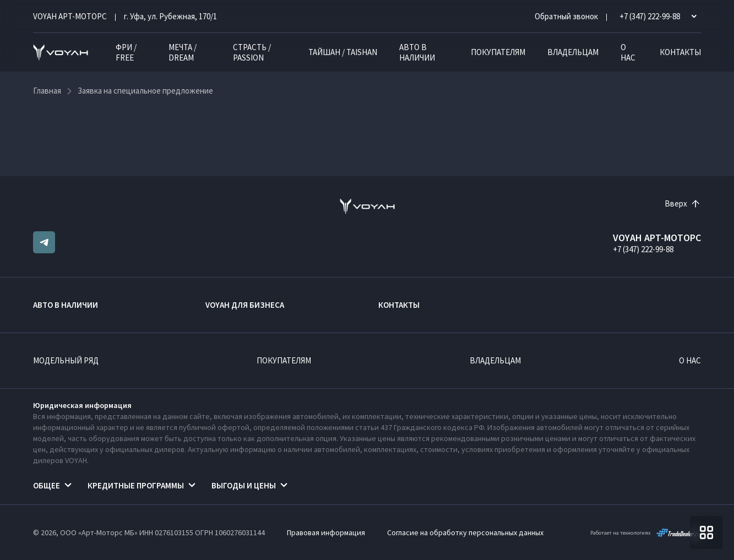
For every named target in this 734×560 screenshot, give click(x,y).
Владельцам (573, 52)
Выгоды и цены (244, 485)
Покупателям (498, 52)
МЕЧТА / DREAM (183, 52)
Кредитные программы (136, 485)
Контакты (680, 52)
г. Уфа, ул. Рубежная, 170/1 (170, 16)
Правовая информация (326, 532)
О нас (628, 52)
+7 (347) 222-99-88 (643, 249)
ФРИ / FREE (126, 52)
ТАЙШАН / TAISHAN (343, 52)
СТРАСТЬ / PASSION (252, 52)
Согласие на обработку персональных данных (465, 532)
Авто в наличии (417, 52)
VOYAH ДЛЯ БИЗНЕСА (245, 305)
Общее (47, 485)
